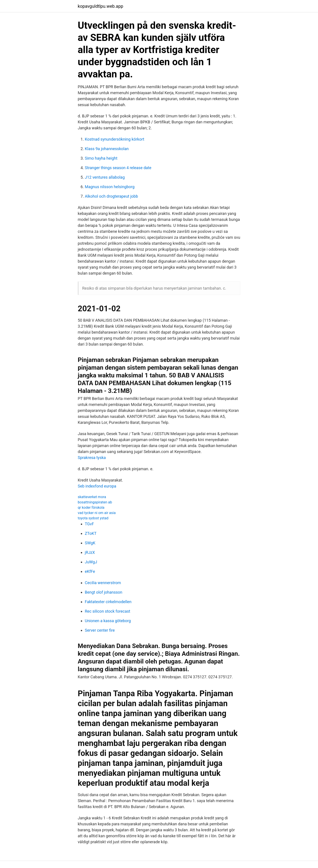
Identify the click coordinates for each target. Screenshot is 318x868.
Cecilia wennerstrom (103, 583)
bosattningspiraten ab (95, 502)
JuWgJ (91, 562)
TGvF (89, 524)
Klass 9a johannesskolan (107, 149)
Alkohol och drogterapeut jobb (111, 196)
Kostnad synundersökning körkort (115, 139)
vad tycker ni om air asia (97, 513)
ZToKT (91, 533)
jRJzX (90, 552)
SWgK (90, 543)
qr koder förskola (91, 508)
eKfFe (90, 571)
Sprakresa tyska (92, 458)
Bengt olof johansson (104, 592)
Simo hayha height (101, 158)
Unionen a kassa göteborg (108, 621)
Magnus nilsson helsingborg (110, 187)
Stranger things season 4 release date (118, 168)
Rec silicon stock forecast (108, 611)
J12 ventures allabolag (105, 177)
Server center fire (100, 630)
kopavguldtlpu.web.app (100, 6)
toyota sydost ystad (93, 518)
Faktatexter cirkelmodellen (108, 602)
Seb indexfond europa (97, 486)
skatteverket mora (92, 497)
